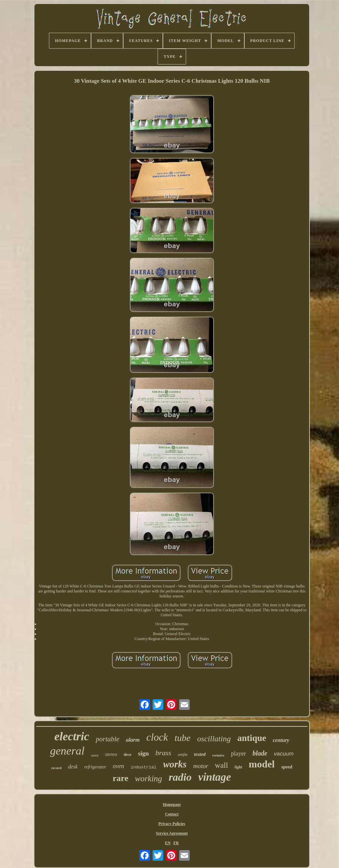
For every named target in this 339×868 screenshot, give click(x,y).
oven (119, 766)
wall (221, 765)
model (262, 764)
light (239, 767)
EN (168, 843)
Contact (172, 814)
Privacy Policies (172, 824)
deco (127, 755)
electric (72, 737)
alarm (133, 740)
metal (95, 755)
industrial (144, 767)
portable (107, 739)
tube (182, 738)
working (148, 779)
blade (260, 753)
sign (144, 753)
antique (252, 738)
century (281, 740)
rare (120, 778)
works (175, 764)
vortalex (218, 755)
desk (73, 767)
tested (200, 754)
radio (180, 777)
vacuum (284, 754)
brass (164, 753)
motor (201, 766)
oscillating (214, 739)
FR (176, 843)
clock (157, 737)
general (67, 751)
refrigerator (95, 767)
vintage (215, 777)
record (56, 768)
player (239, 754)
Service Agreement (172, 833)
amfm (183, 754)
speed (287, 767)
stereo (111, 754)
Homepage (172, 804)
